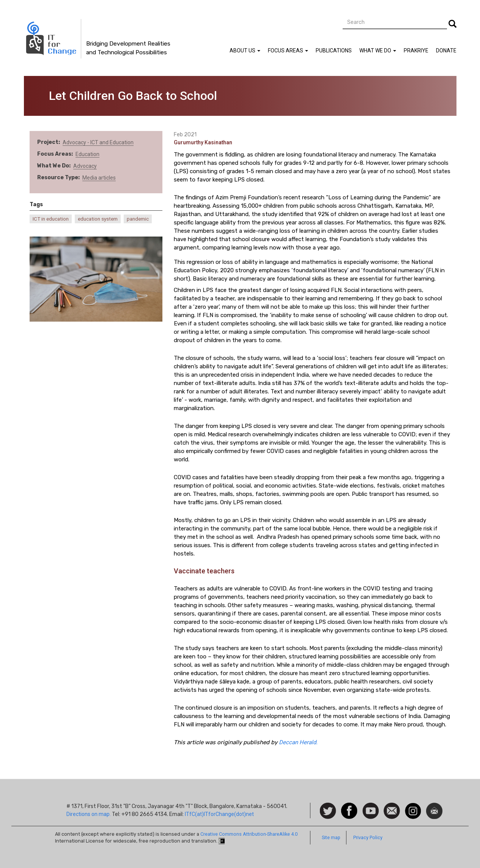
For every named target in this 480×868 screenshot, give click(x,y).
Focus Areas (288, 51)
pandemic (138, 219)
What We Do (378, 51)
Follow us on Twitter (328, 811)
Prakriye (416, 51)
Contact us (392, 810)
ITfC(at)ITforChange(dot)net (219, 814)
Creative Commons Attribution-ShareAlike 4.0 (249, 834)
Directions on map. (89, 814)
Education (87, 154)
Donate (446, 51)
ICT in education (51, 219)
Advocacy (85, 166)
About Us (245, 51)
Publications (334, 51)
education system (98, 219)
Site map (331, 837)
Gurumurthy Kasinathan (203, 142)
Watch (370, 806)
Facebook (349, 806)
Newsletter (434, 806)
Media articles (99, 178)
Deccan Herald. (298, 742)
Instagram (413, 806)
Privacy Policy (368, 837)
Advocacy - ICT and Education (98, 142)
